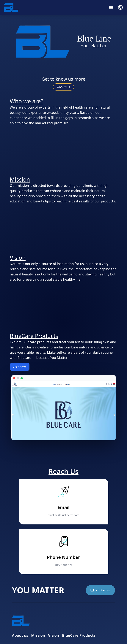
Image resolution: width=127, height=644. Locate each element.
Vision (54, 635)
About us (20, 635)
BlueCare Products (79, 635)
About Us (63, 87)
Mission (38, 635)
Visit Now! (20, 367)
